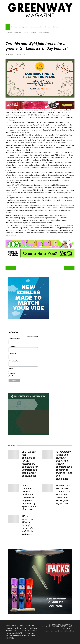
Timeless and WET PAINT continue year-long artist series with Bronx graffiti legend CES (63, 495)
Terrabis (10, 54)
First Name (12, 346)
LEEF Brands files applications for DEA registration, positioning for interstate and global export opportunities (30, 464)
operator (13, 371)
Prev (12, 268)
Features (56, 27)
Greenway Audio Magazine (19, 27)
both (11, 376)
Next (68, 268)
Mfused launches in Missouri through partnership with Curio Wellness (28, 525)
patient (12, 373)
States (26, 32)
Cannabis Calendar (36, 27)
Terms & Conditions (67, 631)
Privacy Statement (51, 631)
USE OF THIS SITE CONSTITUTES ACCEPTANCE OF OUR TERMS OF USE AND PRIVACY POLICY (57, 627)
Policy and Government (14, 32)
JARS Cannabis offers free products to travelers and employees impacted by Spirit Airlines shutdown (29, 498)
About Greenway (44, 32)
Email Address (14, 339)
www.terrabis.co (11, 235)
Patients (33, 32)
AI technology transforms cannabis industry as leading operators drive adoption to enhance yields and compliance (64, 465)
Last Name (12, 354)
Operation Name (14, 361)
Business (48, 27)
